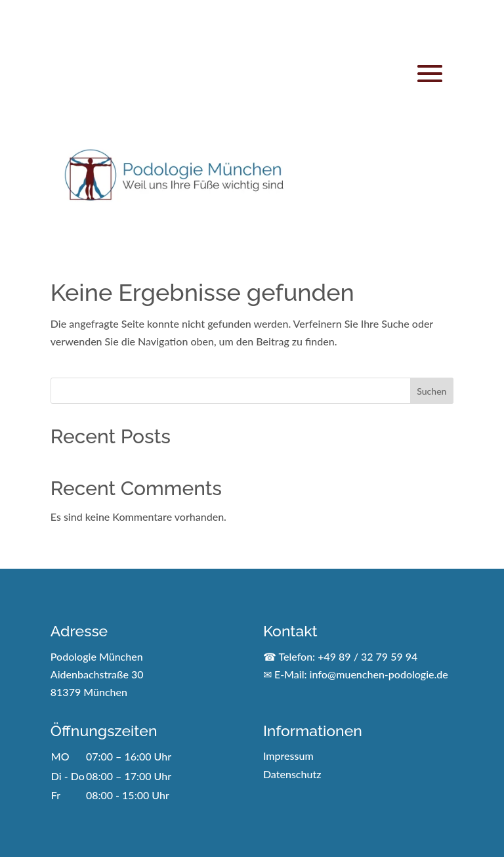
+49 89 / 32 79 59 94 (367, 656)
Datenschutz (292, 774)
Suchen (431, 391)
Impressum (288, 756)
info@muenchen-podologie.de (379, 674)
